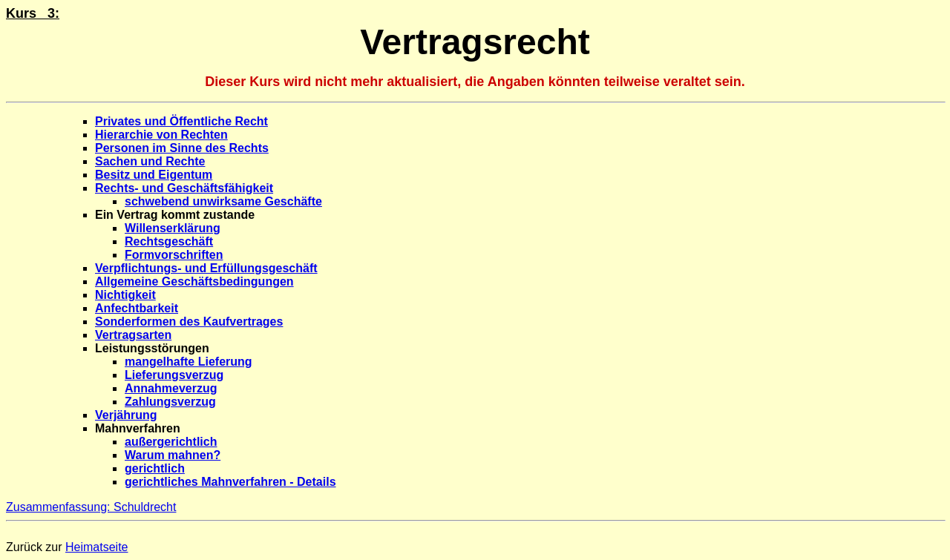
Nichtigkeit (125, 295)
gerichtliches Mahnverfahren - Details (230, 482)
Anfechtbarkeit (137, 308)
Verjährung (126, 415)
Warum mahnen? (173, 455)
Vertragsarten (133, 335)
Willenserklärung (173, 228)
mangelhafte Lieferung (189, 362)
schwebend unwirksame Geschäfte (223, 201)
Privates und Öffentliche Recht (181, 121)
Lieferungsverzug (174, 375)
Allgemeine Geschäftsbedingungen (194, 281)
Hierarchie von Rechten (161, 135)
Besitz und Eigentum (154, 175)
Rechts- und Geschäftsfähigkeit (184, 188)
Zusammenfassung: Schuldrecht (91, 507)
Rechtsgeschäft (169, 241)
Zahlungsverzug (170, 402)
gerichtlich (155, 468)
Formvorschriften (174, 255)
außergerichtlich (171, 442)
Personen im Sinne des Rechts (182, 148)
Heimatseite (96, 547)
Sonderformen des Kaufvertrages (189, 322)
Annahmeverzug (171, 388)
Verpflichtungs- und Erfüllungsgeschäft (206, 268)
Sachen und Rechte (150, 161)
